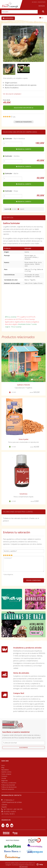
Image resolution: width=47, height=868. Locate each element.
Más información (23, 867)
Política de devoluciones (9, 787)
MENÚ (42, 6)
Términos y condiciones (9, 783)
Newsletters (5, 770)
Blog (3, 768)
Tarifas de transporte (24, 122)
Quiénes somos (6, 772)
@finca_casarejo (11, 317)
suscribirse (23, 747)
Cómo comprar (6, 774)
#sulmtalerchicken (24, 324)
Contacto (4, 776)
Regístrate (5, 781)
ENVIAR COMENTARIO (34, 580)
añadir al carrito (23, 149)
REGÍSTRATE (42, 2)
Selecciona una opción (23, 108)
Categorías (8, 18)
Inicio (3, 765)
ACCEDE (34, 2)
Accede (4, 778)
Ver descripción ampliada (12, 94)
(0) (41, 18)
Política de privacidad (8, 785)
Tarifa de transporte (8, 789)
